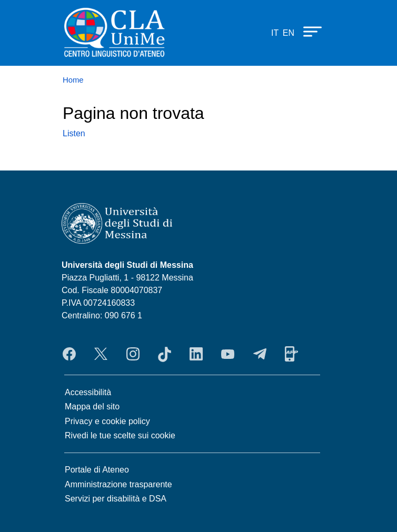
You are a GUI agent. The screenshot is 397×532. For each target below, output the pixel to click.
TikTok (165, 354)
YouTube (228, 354)
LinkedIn (196, 354)
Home (73, 80)
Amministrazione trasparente (118, 484)
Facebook (69, 354)
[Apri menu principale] (307, 31)
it (275, 33)
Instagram (133, 354)
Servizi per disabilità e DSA (116, 499)
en (289, 33)
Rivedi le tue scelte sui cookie (120, 435)
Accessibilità (88, 392)
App (291, 354)
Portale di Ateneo (97, 470)
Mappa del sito (92, 406)
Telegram (260, 354)
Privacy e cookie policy (107, 421)
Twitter (101, 354)
